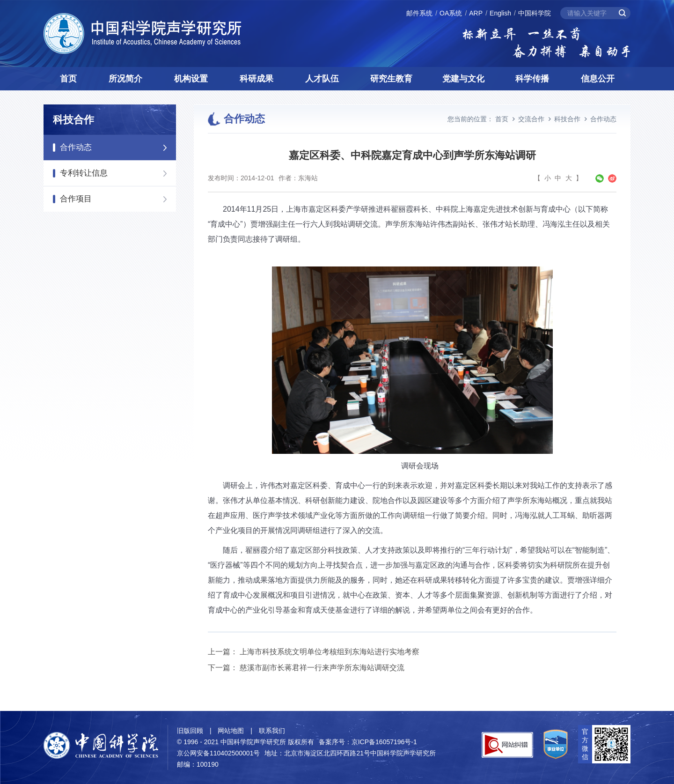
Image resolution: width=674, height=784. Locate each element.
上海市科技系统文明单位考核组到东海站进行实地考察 (330, 652)
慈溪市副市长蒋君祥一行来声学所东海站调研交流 (322, 668)
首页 (68, 79)
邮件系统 (419, 13)
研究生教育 (391, 79)
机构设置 (191, 79)
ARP (476, 13)
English (500, 13)
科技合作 (567, 119)
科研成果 (256, 79)
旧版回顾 (190, 731)
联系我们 (272, 731)
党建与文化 (463, 79)
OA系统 (451, 13)
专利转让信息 (84, 173)
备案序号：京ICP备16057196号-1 (368, 742)
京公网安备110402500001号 (218, 753)
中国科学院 (535, 13)
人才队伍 (322, 79)
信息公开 (598, 79)
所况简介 (125, 79)
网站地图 (231, 731)
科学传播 (532, 79)
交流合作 (531, 119)
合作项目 (76, 199)
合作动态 (76, 147)
